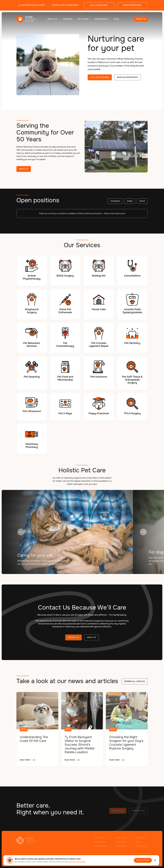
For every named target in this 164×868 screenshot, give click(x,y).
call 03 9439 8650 (99, 5)
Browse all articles (135, 682)
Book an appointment (128, 77)
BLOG (117, 19)
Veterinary (115, 201)
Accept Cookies (143, 860)
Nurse (130, 201)
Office (142, 201)
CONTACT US (141, 19)
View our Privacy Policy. (77, 862)
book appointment (132, 5)
